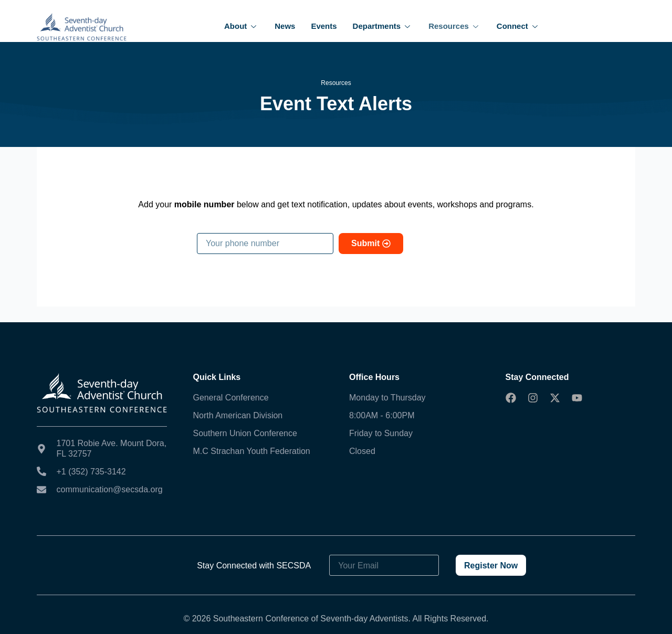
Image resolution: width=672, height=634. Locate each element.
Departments (383, 26)
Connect (518, 26)
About (241, 26)
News (285, 26)
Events (324, 26)
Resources (455, 26)
